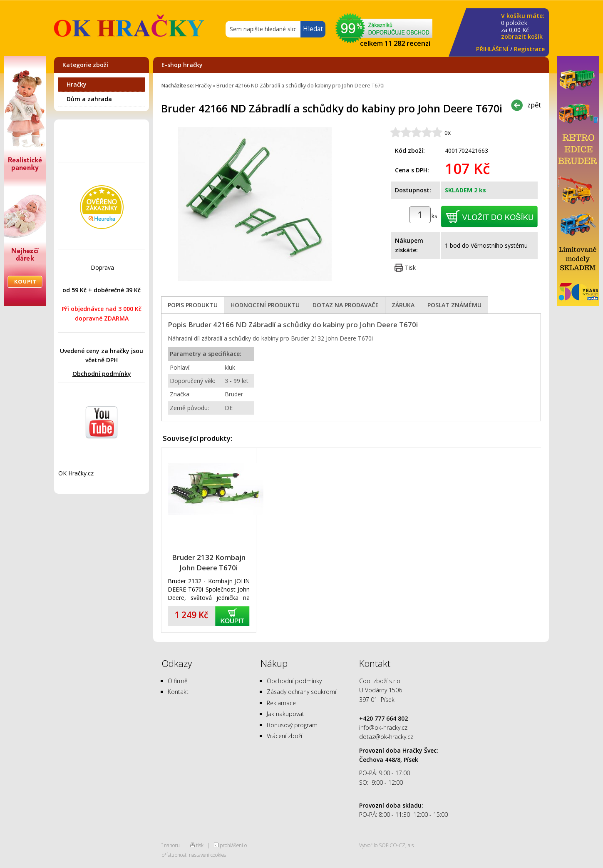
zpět (534, 105)
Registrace (529, 49)
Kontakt (178, 692)
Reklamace (281, 703)
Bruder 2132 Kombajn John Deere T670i (209, 562)
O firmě (178, 681)
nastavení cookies (207, 855)
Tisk (410, 267)
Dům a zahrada (89, 99)
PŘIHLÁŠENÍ (492, 49)
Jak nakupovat (285, 714)
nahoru (172, 845)
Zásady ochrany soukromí (301, 692)
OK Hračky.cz (76, 473)
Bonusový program (292, 725)
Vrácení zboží (284, 736)
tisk (200, 845)
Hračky (77, 84)
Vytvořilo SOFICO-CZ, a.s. (387, 845)
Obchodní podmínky (102, 374)
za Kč (523, 26)
